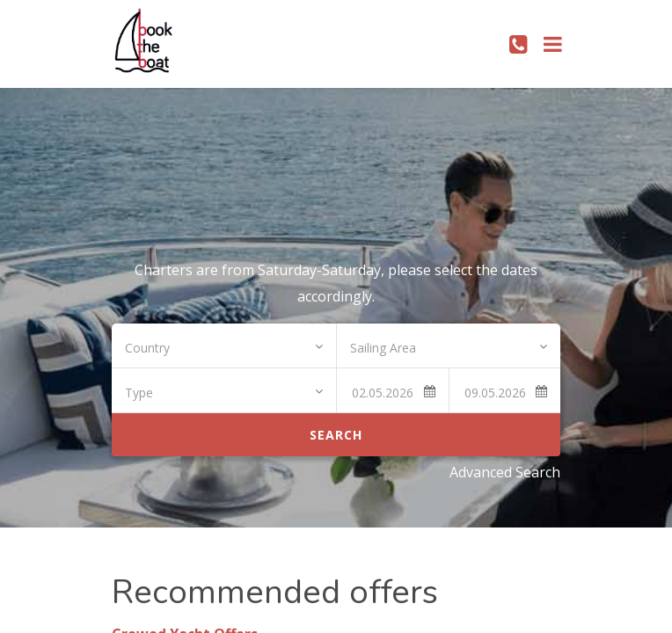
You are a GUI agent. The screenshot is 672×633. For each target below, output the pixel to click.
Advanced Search (505, 472)
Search (336, 435)
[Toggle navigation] (553, 44)
